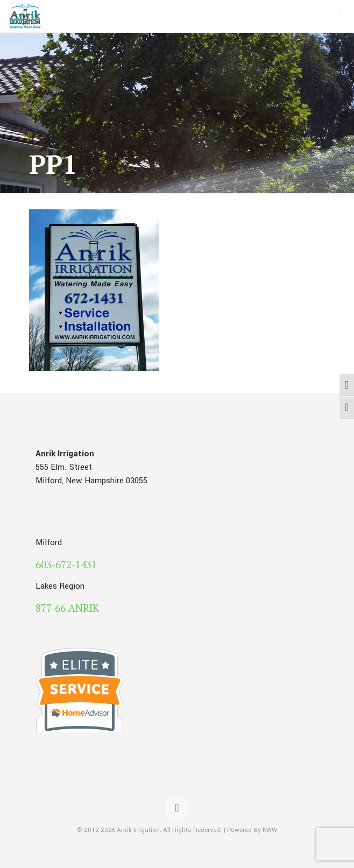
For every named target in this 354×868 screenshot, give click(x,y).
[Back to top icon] (177, 808)
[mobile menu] (339, 16)
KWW (270, 830)
